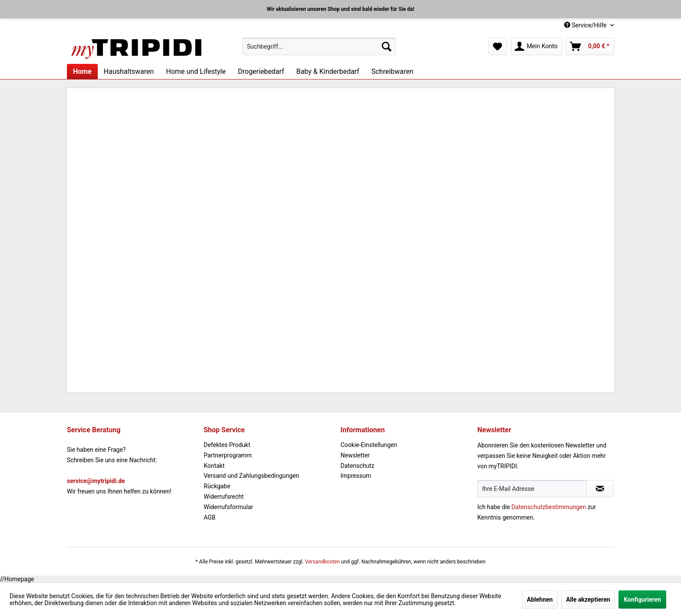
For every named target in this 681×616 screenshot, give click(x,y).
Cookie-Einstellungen (369, 445)
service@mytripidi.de (96, 481)
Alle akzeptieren (588, 599)
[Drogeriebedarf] (261, 71)
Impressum (356, 476)
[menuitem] (319, 46)
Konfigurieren (642, 599)
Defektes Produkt (227, 445)
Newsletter (355, 455)
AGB (210, 517)
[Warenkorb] (590, 46)
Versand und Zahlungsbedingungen (251, 476)
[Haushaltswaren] (129, 71)
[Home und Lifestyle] (196, 71)
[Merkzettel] (498, 46)
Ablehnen (540, 599)
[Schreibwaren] (392, 71)
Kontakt (214, 466)
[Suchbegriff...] (319, 46)
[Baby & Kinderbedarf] (328, 71)
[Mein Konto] (537, 46)
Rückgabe (217, 486)
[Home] (82, 71)
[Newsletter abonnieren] (600, 489)
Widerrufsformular (228, 507)
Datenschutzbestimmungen (549, 507)
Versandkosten (322, 562)
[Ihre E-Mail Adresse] (532, 489)
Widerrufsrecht (224, 497)
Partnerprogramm (228, 455)
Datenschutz (357, 466)
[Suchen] (387, 46)
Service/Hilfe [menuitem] (586, 25)
